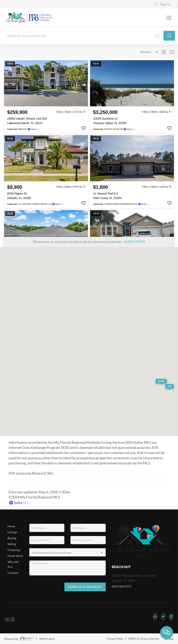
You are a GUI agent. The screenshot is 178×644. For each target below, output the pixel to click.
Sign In (162, 4)
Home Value (15, 556)
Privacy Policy (115, 639)
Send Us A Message (85, 587)
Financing (14, 550)
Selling (12, 544)
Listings (12, 532)
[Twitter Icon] (163, 617)
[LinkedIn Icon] (171, 617)
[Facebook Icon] (155, 617)
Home (11, 526)
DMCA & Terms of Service (144, 639)
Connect (13, 573)
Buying (12, 538)
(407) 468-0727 (122, 586)
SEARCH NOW (135, 242)
